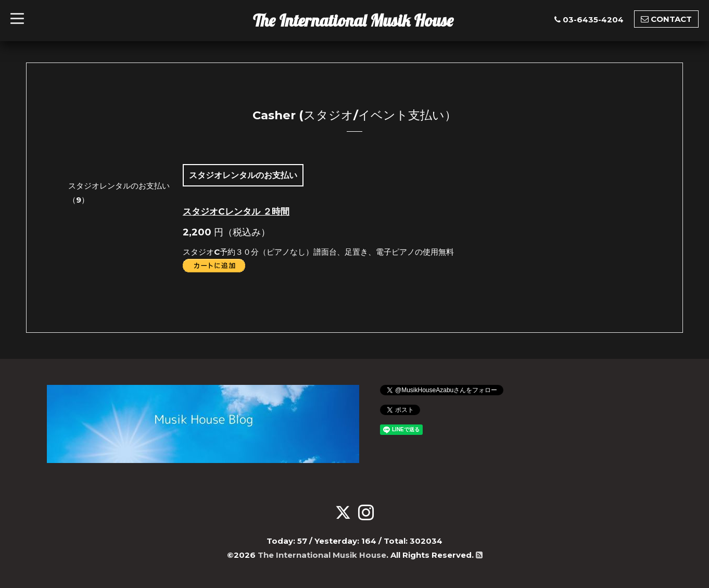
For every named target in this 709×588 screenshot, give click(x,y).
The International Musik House (353, 20)
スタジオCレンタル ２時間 (236, 211)
